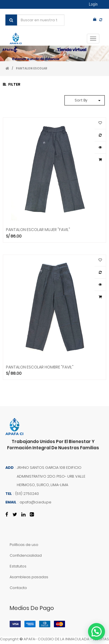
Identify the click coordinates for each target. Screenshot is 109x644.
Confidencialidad (26, 555)
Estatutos (18, 566)
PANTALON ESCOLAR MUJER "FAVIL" (38, 229)
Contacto (18, 588)
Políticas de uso (24, 545)
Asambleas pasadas (29, 577)
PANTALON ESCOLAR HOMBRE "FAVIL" (40, 367)
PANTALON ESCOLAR (32, 68)
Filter (12, 84)
